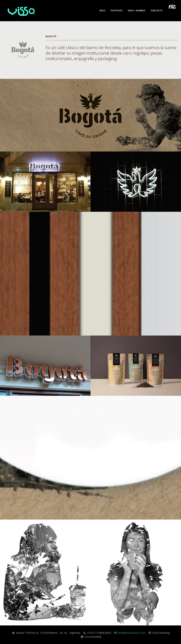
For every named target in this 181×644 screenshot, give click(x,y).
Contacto (157, 11)
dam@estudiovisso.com (132, 633)
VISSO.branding (161, 633)
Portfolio (117, 11)
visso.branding (93, 637)
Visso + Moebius (137, 11)
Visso (102, 11)
